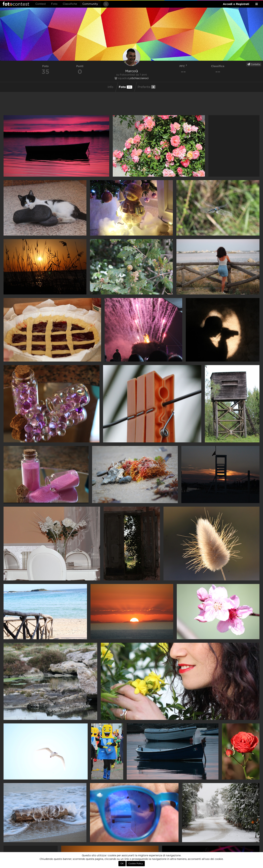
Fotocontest (16, 4)
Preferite (147, 87)
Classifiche (70, 4)
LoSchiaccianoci (139, 78)
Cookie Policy (136, 864)
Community (90, 4)
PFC (183, 66)
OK (122, 864)
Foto (54, 4)
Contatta (254, 64)
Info (110, 87)
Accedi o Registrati (236, 4)
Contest (41, 4)
